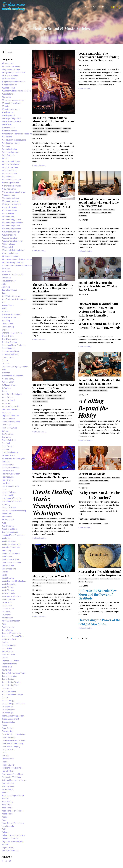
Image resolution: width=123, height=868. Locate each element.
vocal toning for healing (60, 220)
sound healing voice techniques (56, 217)
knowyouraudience (10, 532)
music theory (47, 133)
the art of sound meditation (40, 312)
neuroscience (116, 491)
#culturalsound (8, 88)
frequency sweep (9, 428)
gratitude (103, 597)
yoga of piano (37, 600)
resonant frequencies (11, 633)
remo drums (7, 630)
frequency (6, 425)
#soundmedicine (9, 235)
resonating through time (13, 636)
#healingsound (62, 594)
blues (4, 308)
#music (5, 158)
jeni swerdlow (8, 526)
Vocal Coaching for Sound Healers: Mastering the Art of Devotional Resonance (54, 209)
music (4, 575)
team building (83, 222)
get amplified (7, 434)
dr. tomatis (6, 388)
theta (4, 753)
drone (4, 391)
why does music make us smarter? (99, 494)
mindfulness (7, 556)
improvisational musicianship (53, 130)
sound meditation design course (56, 411)
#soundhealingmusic (11, 226)
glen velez (6, 437)
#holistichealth (8, 128)
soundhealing (7, 707)
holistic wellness (9, 492)
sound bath (56, 133)
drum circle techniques (12, 394)
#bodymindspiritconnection (53, 303)
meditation (6, 538)
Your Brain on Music (94, 487)
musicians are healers (95, 491)
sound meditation (9, 691)
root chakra (7, 648)
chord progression (10, 339)
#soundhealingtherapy (11, 229)
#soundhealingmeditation (13, 223)
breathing (6, 321)
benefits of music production (14, 299)
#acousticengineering (11, 66)
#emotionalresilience (11, 109)
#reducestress (8, 195)
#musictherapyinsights (11, 180)
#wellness (6, 272)
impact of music (9, 508)
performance (7, 618)
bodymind (6, 311)
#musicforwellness (10, 167)
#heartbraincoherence (11, 121)
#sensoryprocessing (11, 201)
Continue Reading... (39, 167)
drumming (6, 403)
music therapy (83, 491)
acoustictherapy (9, 281)
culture (5, 360)
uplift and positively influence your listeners (14, 782)
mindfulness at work (84, 219)
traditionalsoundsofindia (12, 768)
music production (9, 584)
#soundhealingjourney (11, 220)
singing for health (9, 664)
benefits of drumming (11, 296)
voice (4, 820)
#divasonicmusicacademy (40, 306)
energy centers (8, 419)
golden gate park (9, 440)
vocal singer (7, 805)
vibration (5, 792)
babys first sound (9, 290)
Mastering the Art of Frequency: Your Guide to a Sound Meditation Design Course (52, 399)
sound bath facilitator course (54, 408)
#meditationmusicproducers (14, 140)
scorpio (81, 600)
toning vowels (8, 765)
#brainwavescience (68, 303)
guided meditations (38, 495)
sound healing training (39, 411)
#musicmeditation (63, 306)
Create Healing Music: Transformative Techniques (53, 489)
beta (4, 302)
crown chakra (8, 357)
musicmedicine (106, 491)
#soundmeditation (94, 597)
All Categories (7, 63)
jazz (4, 523)
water (4, 829)
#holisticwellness (51, 597)
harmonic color (8, 455)
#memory (6, 146)
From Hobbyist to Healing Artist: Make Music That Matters (98, 392)
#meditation (7, 137)
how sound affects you (12, 501)
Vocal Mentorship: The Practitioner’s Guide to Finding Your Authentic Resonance (95, 59)
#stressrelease (8, 244)
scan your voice (8, 655)
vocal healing (53, 312)
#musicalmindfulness (11, 161)
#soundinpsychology (11, 232)
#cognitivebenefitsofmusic (13, 82)
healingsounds (8, 477)
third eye (6, 756)
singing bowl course (38, 408)
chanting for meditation (39, 217)
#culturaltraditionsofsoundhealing (88, 400)
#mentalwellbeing (9, 149)
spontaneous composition (40, 136)
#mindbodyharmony (10, 152)
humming (6, 504)
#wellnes (6, 269)
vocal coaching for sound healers (42, 220)
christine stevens (9, 342)
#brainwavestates (9, 79)
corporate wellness (84, 216)
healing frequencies (38, 130)
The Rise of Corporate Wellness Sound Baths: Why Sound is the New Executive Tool (99, 206)
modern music (8, 566)
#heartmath (7, 125)
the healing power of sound (14, 740)
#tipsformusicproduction (13, 262)
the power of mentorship (12, 743)
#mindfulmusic (62, 597)
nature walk (7, 602)
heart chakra (7, 480)
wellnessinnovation (10, 838)
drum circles (7, 397)
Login (116, 7)
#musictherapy (8, 177)
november (117, 597)
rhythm (5, 642)
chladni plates (8, 336)
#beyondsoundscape (39, 303)
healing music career (112, 400)
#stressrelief (7, 247)
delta (4, 370)
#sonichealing (8, 213)
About (86, 7)
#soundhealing (83, 597)
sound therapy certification (40, 414)
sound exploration (9, 676)
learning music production (13, 535)
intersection (7, 517)
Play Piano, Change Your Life (54, 590)
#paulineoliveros (9, 189)
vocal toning (7, 808)
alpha (4, 284)
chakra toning (8, 327)
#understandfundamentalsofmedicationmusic (15, 265)
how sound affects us (11, 498)
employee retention (96, 216)
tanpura (5, 725)
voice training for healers (40, 223)
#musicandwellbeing (10, 164)
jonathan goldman (10, 529)
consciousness (8, 348)
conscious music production (14, 345)
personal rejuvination (11, 621)
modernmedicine (9, 569)
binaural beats (8, 305)
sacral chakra (7, 651)
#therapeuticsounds (11, 256)
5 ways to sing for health (13, 275)
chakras (5, 330)
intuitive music (67, 130)
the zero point (8, 750)
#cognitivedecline (9, 85)
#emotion (6, 106)
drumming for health (11, 406)
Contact (93, 7)
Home (80, 7)
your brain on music (84, 497)
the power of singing (11, 746)
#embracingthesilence (11, 103)
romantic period (9, 645)
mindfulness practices (11, 563)
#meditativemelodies (11, 143)
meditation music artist (85, 403)
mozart (5, 572)
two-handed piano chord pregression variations (12, 776)
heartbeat (6, 483)
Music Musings (103, 7)
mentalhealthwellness (11, 547)
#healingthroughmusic (39, 597)
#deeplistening (8, 94)
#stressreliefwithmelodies (13, 250)
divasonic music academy (13, 376)
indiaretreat (6, 514)
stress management (106, 219)
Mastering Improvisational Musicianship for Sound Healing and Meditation (52, 122)
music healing (8, 578)
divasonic (6, 373)
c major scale (7, 324)
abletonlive (102, 400)
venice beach (7, 789)
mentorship (6, 550)
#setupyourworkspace (11, 204)
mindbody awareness (11, 553)
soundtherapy (8, 713)
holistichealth (7, 495)
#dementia (6, 97)
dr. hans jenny (8, 382)
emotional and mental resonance (11, 411)
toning (4, 762)
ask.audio (6, 287)
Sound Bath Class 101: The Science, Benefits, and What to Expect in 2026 (99, 293)
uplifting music (8, 786)
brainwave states (9, 318)
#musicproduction (9, 174)
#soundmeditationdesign (12, 241)
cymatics (6, 363)
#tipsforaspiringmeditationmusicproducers (15, 259)
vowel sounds (8, 826)
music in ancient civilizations (14, 581)
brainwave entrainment (39, 309)
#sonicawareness (9, 210)
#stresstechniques (10, 253)
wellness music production (100, 403)
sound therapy (8, 700)
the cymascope (9, 737)
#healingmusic (53, 306)
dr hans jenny (8, 379)
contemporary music (10, 351)
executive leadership (109, 216)
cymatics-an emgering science (15, 367)
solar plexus (7, 667)
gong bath (6, 443)
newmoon (110, 597)
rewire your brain (84, 494)
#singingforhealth (9, 207)
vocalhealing (7, 814)
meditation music (38, 133)
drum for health (8, 400)
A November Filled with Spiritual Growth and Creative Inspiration (96, 589)
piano (69, 597)
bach (4, 293)
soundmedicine (8, 710)
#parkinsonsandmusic (11, 186)
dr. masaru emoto (9, 385)
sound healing (65, 133)
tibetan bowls (8, 759)
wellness (68, 495)
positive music (8, 627)
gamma (5, 431)
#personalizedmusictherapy (14, 192)
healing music (8, 471)
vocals (4, 817)
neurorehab (7, 605)
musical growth (8, 593)
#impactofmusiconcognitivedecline (15, 134)
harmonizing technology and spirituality (14, 460)
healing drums (8, 465)
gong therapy (8, 446)
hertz (4, 489)
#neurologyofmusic (10, 183)
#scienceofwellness (10, 198)
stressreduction (8, 722)
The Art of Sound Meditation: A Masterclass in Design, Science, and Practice (54, 295)
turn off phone (8, 771)
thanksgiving (89, 600)
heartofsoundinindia (10, 486)
